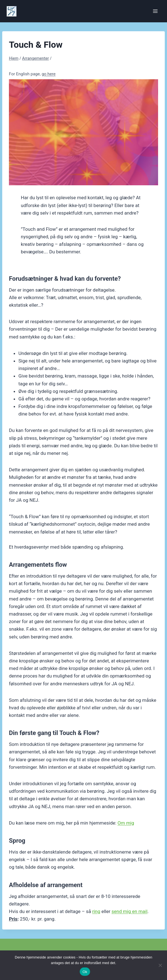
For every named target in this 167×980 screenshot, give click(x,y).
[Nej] (160, 965)
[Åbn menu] (155, 11)
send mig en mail (130, 911)
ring (96, 911)
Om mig (126, 823)
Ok (85, 972)
